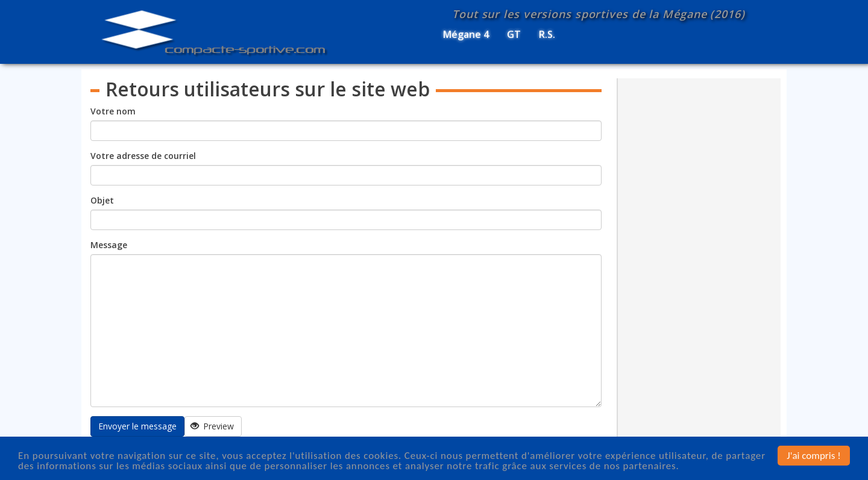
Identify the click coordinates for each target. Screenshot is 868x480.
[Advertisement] (700, 262)
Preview (212, 426)
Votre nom (113, 111)
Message (109, 245)
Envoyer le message (137, 426)
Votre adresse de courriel (143, 156)
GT (514, 34)
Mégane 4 (466, 34)
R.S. (547, 34)
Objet (102, 200)
